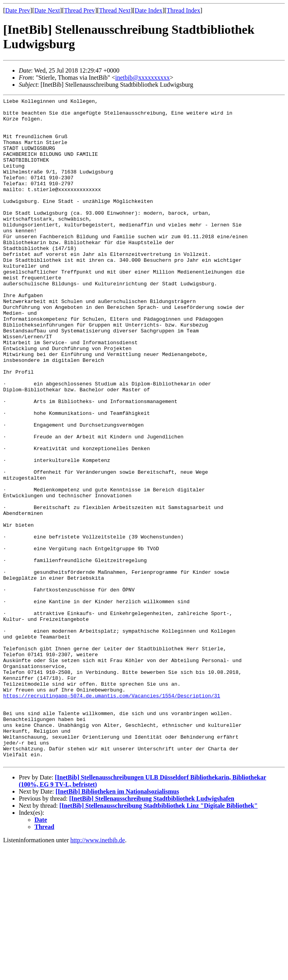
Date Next (47, 10)
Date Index (149, 10)
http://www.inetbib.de (98, 973)
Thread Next (115, 10)
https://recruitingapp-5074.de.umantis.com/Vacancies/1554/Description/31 (112, 816)
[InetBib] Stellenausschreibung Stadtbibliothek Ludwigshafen (152, 932)
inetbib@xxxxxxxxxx (142, 78)
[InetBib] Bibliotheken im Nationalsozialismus (117, 924)
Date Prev (18, 10)
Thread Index (183, 10)
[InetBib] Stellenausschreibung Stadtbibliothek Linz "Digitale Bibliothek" (159, 939)
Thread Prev (79, 10)
